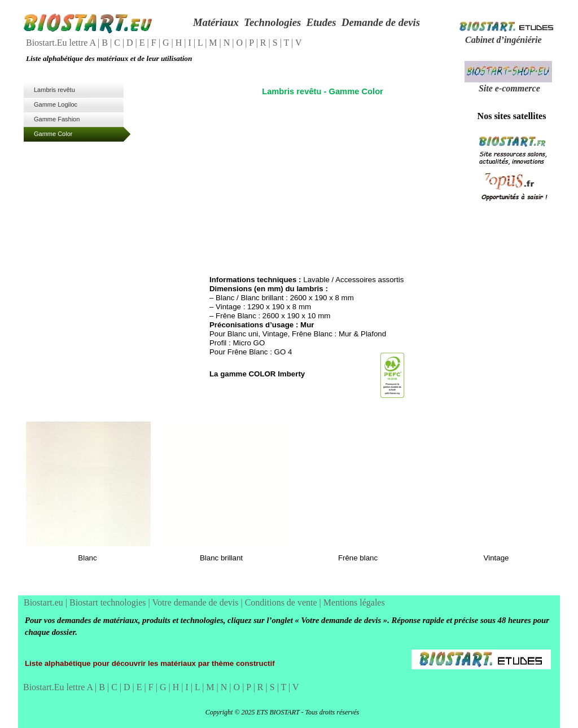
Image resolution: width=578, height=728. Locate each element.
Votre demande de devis (196, 602)
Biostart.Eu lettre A (62, 43)
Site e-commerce (509, 88)
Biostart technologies (109, 602)
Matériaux (216, 22)
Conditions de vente (282, 602)
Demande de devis (381, 22)
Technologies (272, 22)
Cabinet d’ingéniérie (503, 40)
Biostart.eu (45, 602)
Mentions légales (354, 602)
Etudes (321, 22)
